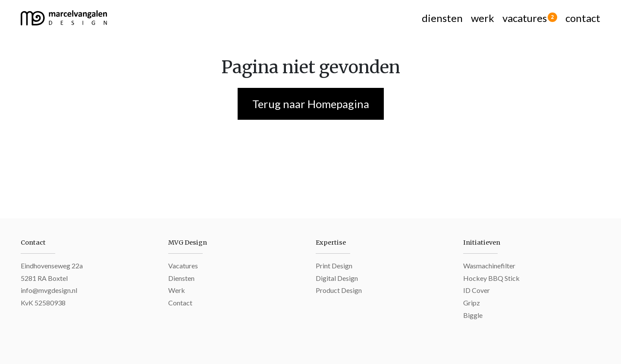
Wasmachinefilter (489, 266)
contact (583, 18)
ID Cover (477, 290)
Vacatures (183, 266)
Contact (180, 303)
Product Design (339, 290)
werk (483, 18)
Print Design (334, 266)
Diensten (181, 278)
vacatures (530, 18)
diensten (442, 18)
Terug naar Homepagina (311, 104)
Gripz (472, 303)
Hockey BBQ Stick (491, 278)
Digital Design (337, 278)
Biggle (473, 315)
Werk (177, 290)
